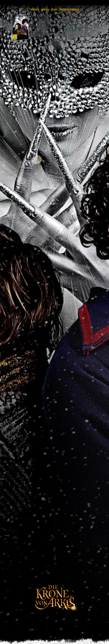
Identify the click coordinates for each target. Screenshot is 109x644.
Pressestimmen (70, 10)
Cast (55, 10)
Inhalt (35, 10)
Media (46, 10)
